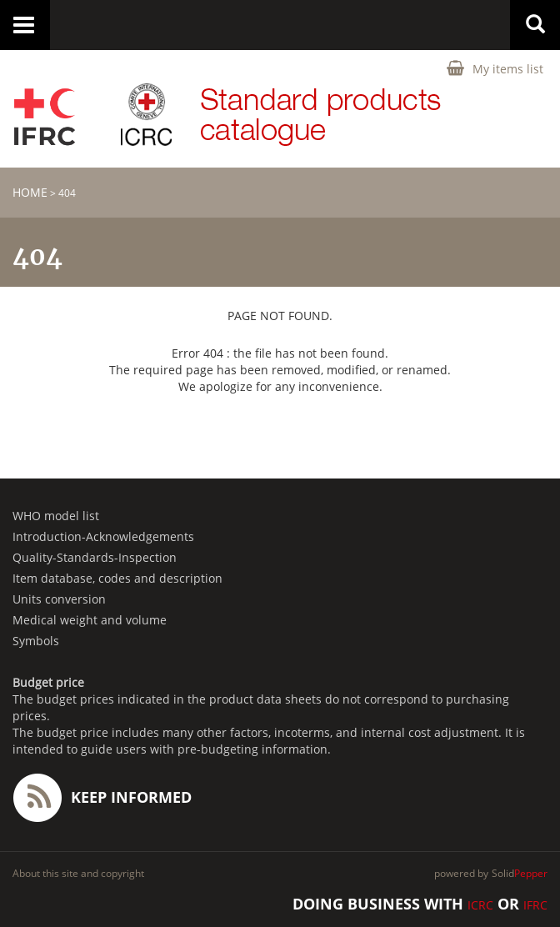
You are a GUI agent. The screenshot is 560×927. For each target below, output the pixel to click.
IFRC (535, 905)
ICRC (480, 905)
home (30, 192)
